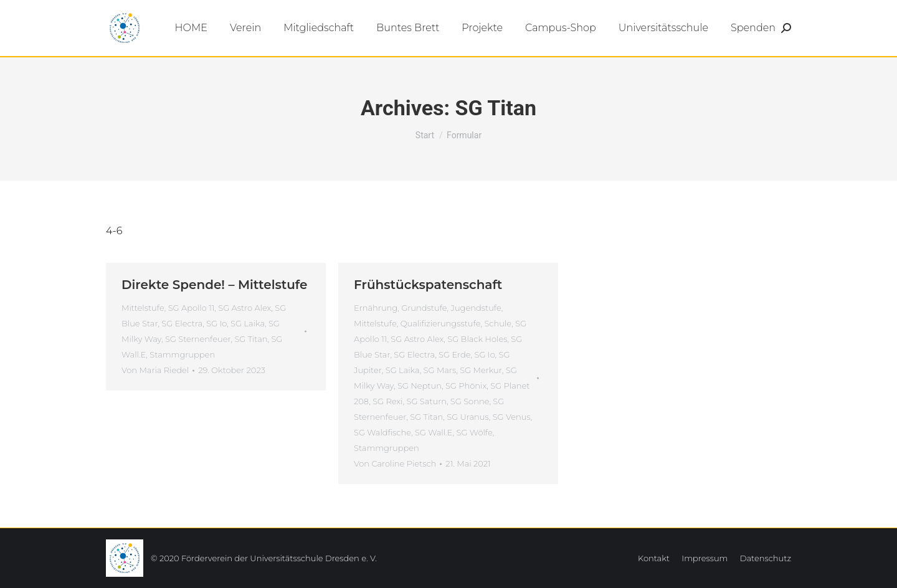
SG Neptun (420, 386)
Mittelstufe (143, 308)
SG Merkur (481, 370)
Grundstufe (424, 308)
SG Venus (512, 417)
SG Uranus (467, 417)
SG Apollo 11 (192, 308)
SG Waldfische (382, 432)
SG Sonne (470, 401)
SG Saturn (426, 401)
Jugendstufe (476, 308)
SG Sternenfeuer (198, 339)
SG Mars (440, 370)
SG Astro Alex (244, 308)
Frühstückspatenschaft (428, 285)
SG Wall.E (434, 432)
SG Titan (251, 339)
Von (155, 370)
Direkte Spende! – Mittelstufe (215, 285)
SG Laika (248, 323)
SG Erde (455, 354)
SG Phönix (466, 386)
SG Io (216, 323)
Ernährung (376, 308)
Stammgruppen (182, 354)
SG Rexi (387, 401)
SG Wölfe (475, 432)
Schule (498, 323)
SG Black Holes (477, 339)
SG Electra (182, 323)
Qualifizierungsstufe (441, 323)
